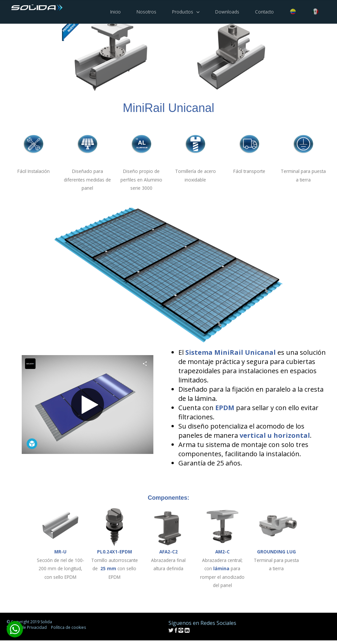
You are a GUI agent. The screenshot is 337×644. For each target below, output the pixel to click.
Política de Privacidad (27, 627)
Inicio (116, 12)
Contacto (264, 12)
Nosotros (146, 12)
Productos (183, 12)
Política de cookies (68, 627)
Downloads (227, 12)
